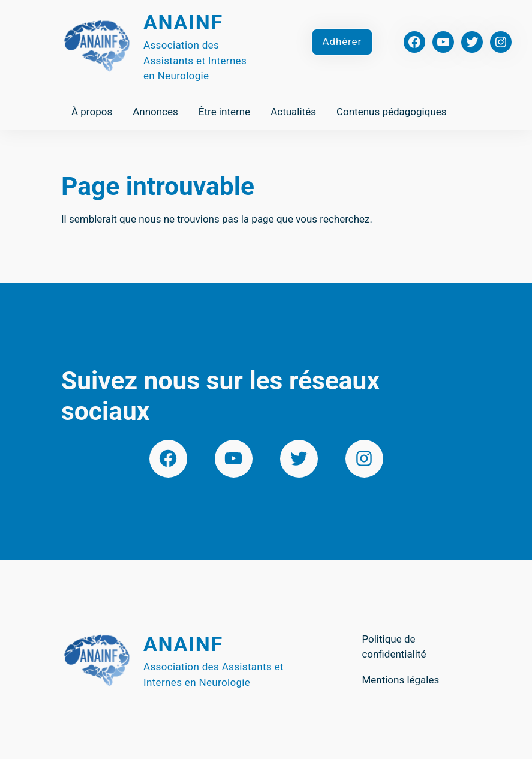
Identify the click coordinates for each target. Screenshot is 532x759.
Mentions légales (400, 680)
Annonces (155, 112)
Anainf (183, 22)
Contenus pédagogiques (392, 112)
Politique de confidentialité (394, 647)
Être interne (224, 112)
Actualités (293, 112)
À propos (92, 112)
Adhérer (342, 41)
